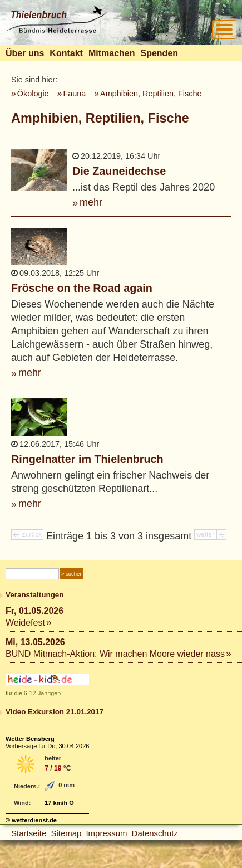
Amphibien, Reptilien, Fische (151, 94)
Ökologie (33, 94)
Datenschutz (155, 833)
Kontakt (66, 53)
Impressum (106, 833)
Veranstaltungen (35, 595)
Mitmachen (112, 53)
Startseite (29, 833)
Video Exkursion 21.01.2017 (55, 712)
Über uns (25, 53)
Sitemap (66, 833)
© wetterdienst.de (31, 820)
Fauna (74, 94)
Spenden (159, 53)
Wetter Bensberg (30, 739)
